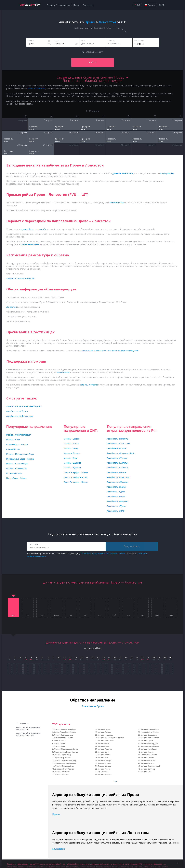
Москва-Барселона (149, 735)
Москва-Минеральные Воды (66, 749)
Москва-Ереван (104, 732)
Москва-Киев (60, 746)
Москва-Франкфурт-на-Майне (111, 738)
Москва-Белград (148, 769)
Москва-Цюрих (147, 758)
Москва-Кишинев (105, 735)
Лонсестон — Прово (93, 706)
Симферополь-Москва (64, 738)
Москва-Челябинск (149, 749)
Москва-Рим (103, 758)
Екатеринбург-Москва (65, 769)
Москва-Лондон (105, 749)
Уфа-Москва (103, 772)
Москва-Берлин (105, 775)
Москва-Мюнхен (62, 775)
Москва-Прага (147, 741)
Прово (56, 814)
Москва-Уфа (103, 752)
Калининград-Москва (150, 746)
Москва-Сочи (60, 743)
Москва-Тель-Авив (106, 741)
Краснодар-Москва (63, 758)
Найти (92, 62)
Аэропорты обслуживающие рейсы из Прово (28, 729)
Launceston (59, 849)
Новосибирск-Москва (150, 732)
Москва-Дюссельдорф (151, 766)
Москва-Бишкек (148, 763)
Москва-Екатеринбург (65, 766)
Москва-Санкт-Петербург (65, 729)
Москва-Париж (104, 729)
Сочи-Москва (60, 741)
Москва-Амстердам (149, 743)
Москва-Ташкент (148, 760)
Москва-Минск (104, 769)
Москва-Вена (103, 746)
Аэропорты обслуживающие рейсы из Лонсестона (28, 734)
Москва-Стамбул (62, 772)
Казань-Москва (104, 763)
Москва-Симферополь (64, 735)
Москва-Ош (146, 772)
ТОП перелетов (22, 724)
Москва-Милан (147, 752)
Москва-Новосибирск (150, 729)
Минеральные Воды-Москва (66, 752)
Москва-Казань (104, 755)
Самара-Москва (105, 766)
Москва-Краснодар (63, 755)
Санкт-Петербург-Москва (65, 732)
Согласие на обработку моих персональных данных (103, 553)
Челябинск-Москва (149, 755)
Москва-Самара (105, 760)
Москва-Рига (103, 743)
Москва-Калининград (150, 738)
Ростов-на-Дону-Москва (66, 763)
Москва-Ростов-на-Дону (66, 760)
